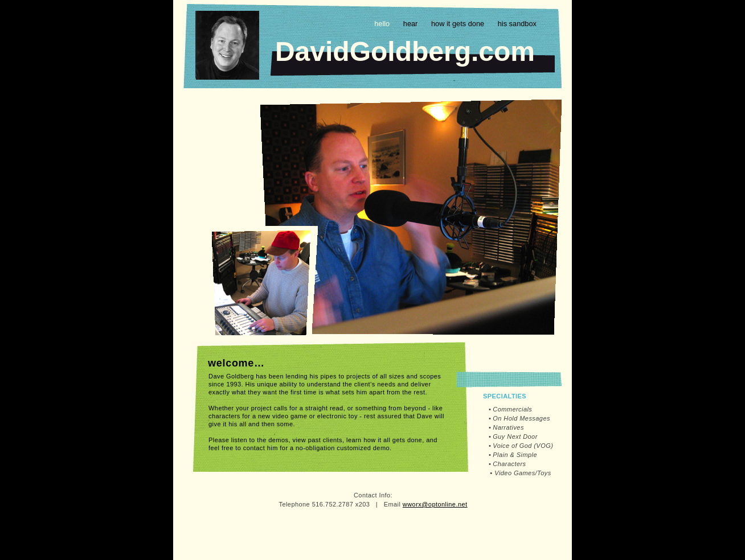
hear (412, 24)
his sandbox (517, 24)
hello (383, 24)
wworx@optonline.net (435, 504)
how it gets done (459, 24)
